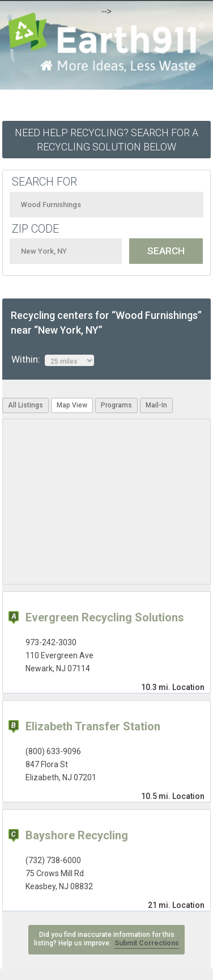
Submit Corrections (147, 943)
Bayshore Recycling (77, 835)
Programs (116, 405)
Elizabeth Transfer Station (93, 726)
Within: (53, 360)
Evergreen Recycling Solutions (105, 617)
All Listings (25, 405)
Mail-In (156, 405)
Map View (72, 405)
